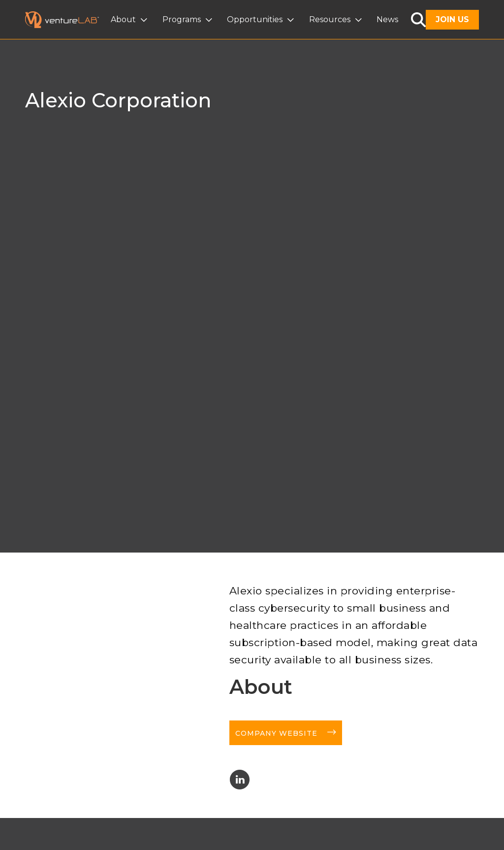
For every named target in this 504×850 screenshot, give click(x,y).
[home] (68, 20)
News (387, 19)
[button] (130, 20)
